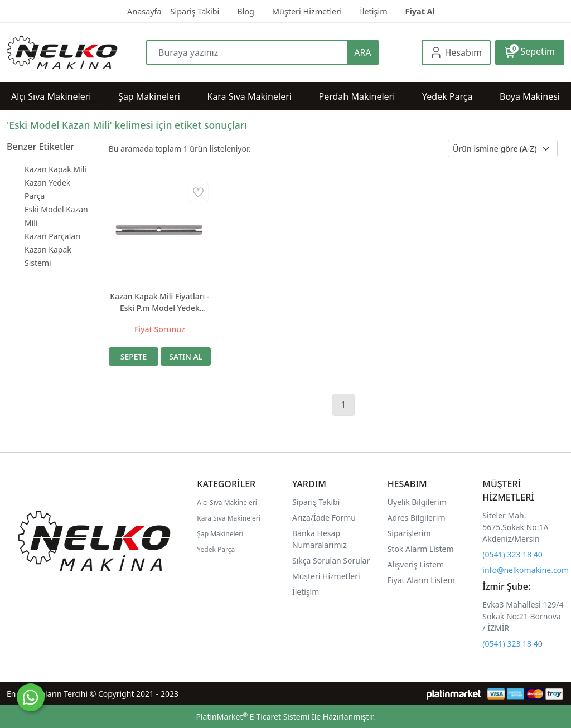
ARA (362, 52)
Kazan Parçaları (53, 236)
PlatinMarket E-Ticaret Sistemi (253, 717)
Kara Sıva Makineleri (229, 518)
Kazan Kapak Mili (55, 169)
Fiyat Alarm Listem (421, 580)
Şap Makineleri (220, 534)
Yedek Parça (216, 549)
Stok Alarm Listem (421, 549)
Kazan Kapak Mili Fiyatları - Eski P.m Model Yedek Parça (159, 302)
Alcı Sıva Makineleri (227, 503)
